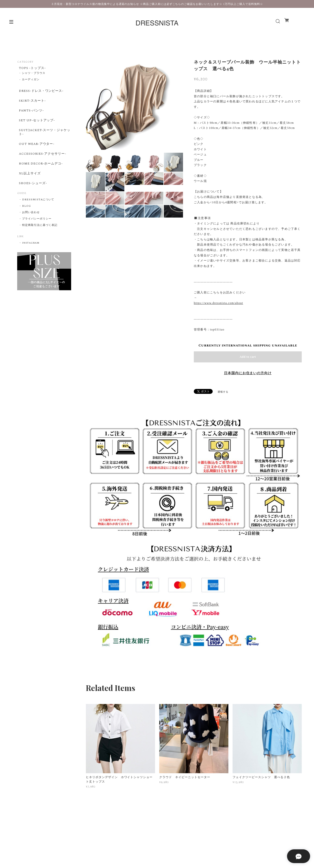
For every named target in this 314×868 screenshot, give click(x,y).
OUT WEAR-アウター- (36, 155)
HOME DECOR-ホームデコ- (41, 178)
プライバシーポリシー (37, 237)
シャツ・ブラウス (34, 75)
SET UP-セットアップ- (36, 128)
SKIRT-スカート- (32, 105)
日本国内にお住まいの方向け (248, 373)
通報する (223, 392)
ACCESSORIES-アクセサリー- (43, 166)
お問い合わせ (31, 231)
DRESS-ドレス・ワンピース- (41, 93)
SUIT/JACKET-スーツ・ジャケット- (43, 141)
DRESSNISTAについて (38, 218)
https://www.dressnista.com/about (218, 303)
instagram (31, 262)
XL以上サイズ (29, 189)
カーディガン (31, 81)
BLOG (26, 225)
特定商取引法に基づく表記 (40, 244)
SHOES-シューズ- (32, 201)
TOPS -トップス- (32, 69)
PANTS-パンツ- (31, 116)
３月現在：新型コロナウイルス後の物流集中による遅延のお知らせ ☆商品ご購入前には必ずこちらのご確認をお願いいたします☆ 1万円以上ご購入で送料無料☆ (157, 4)
